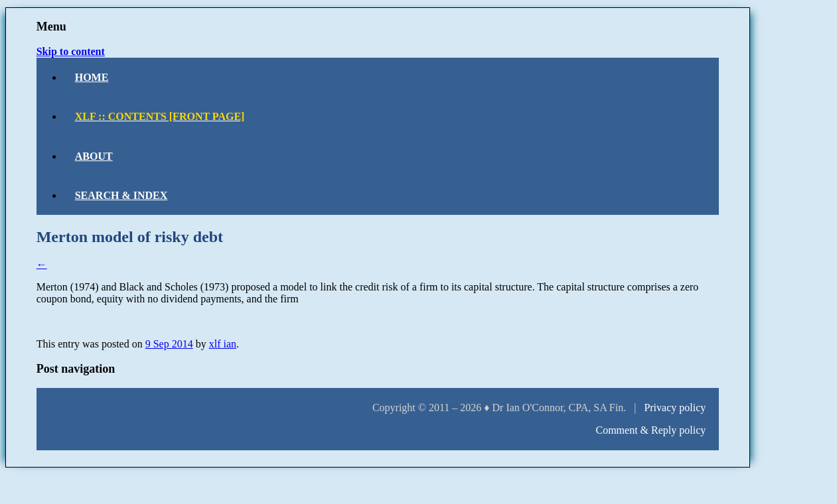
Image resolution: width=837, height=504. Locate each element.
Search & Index (121, 195)
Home (92, 77)
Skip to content (71, 51)
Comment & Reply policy (651, 430)
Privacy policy (675, 408)
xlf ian (223, 344)
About (94, 156)
